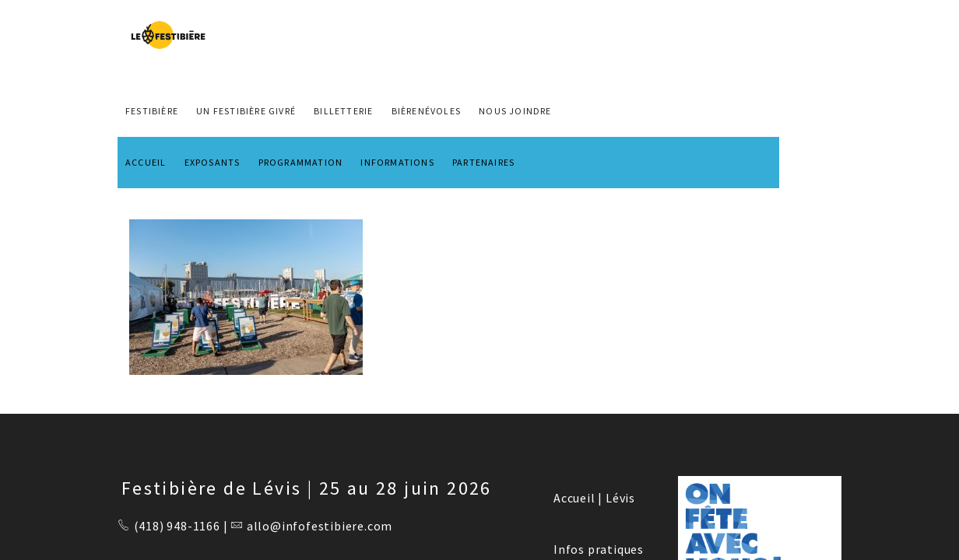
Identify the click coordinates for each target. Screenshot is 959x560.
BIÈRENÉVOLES (426, 111)
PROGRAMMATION (301, 162)
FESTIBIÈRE (152, 111)
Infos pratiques (599, 549)
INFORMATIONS (397, 162)
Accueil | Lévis (594, 498)
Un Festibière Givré (246, 111)
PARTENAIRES (483, 162)
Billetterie (343, 111)
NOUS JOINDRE (515, 111)
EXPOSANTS (213, 162)
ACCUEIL (146, 162)
